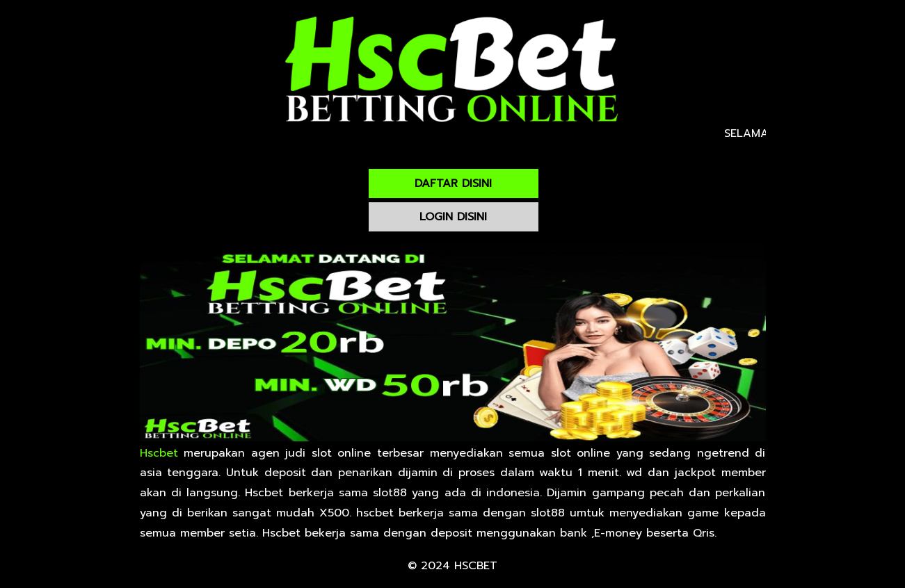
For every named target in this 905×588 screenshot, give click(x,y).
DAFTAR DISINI (453, 183)
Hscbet (159, 453)
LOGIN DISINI (453, 217)
